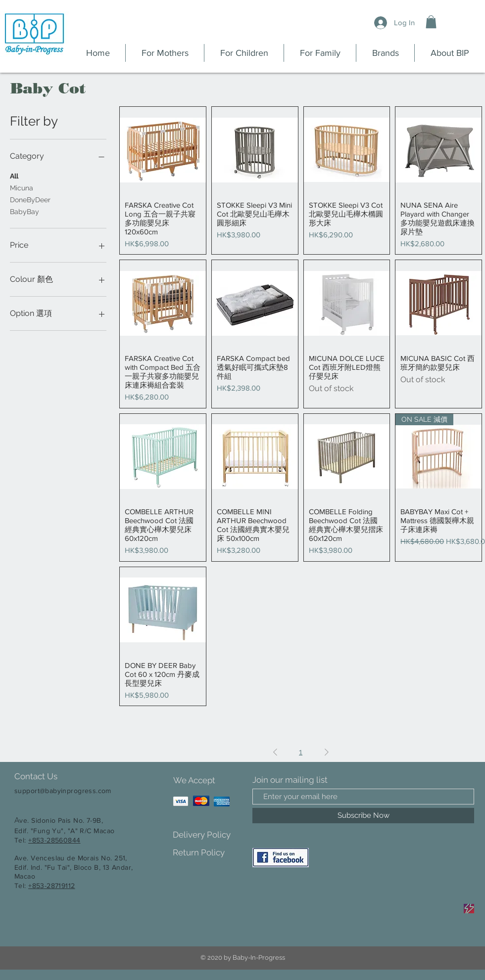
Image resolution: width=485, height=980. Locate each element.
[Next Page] (327, 752)
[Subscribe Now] (363, 816)
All (14, 175)
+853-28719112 (51, 886)
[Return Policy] (208, 853)
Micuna (22, 187)
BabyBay (24, 211)
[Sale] (469, 909)
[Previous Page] (275, 752)
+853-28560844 (54, 840)
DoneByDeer (30, 199)
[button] (431, 22)
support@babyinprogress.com (63, 791)
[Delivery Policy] (208, 835)
